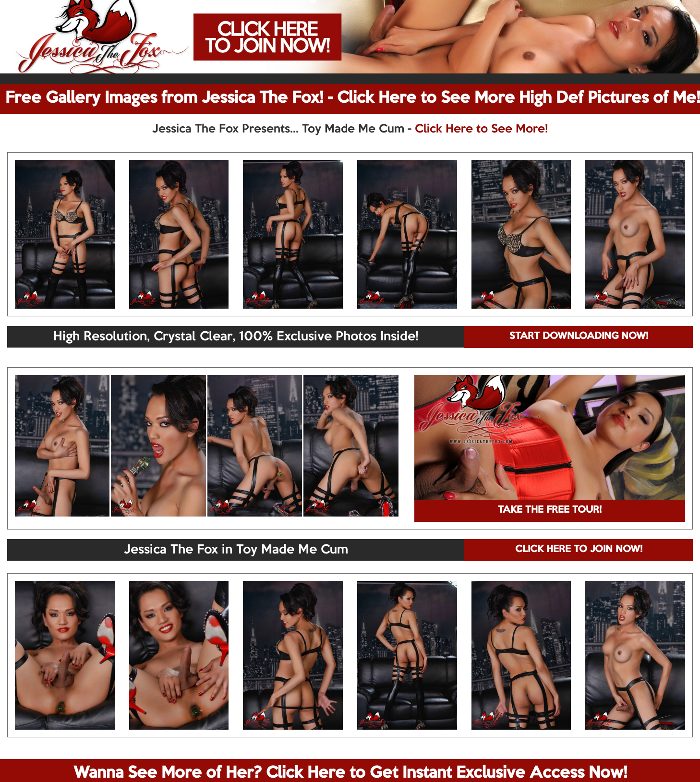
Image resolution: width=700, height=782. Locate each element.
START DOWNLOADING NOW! (579, 337)
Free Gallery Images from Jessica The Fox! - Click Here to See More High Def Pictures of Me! (353, 98)
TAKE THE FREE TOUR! (550, 510)
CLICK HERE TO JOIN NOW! (579, 550)
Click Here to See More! (481, 129)
